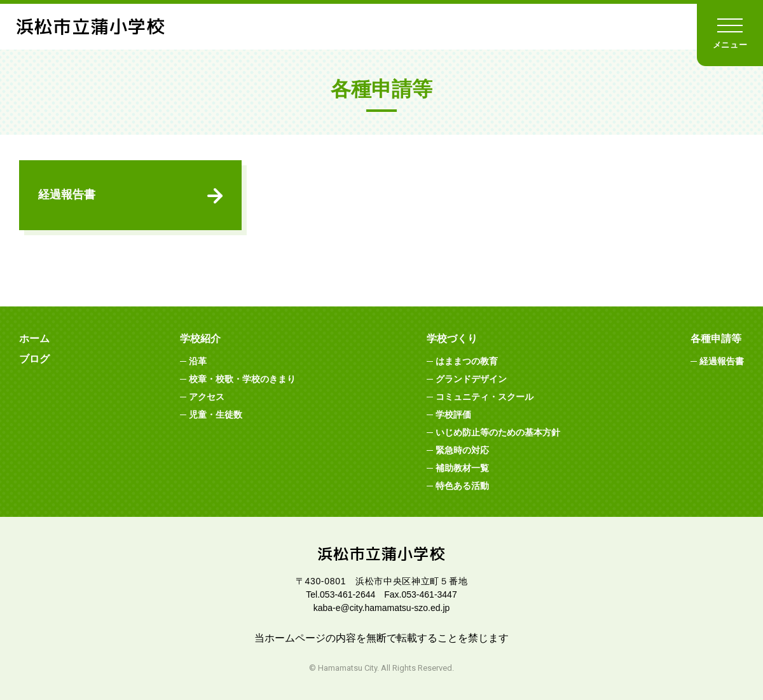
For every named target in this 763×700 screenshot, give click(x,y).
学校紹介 (200, 339)
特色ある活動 (462, 486)
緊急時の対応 (462, 450)
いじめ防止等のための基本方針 (498, 432)
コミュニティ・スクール (485, 397)
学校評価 (453, 415)
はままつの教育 (467, 361)
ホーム (34, 339)
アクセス (207, 397)
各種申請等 (716, 339)
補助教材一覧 (462, 468)
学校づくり (452, 339)
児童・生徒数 (216, 415)
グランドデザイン (471, 379)
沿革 (198, 361)
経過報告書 (67, 195)
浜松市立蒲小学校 (91, 26)
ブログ (34, 359)
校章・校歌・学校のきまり (242, 379)
